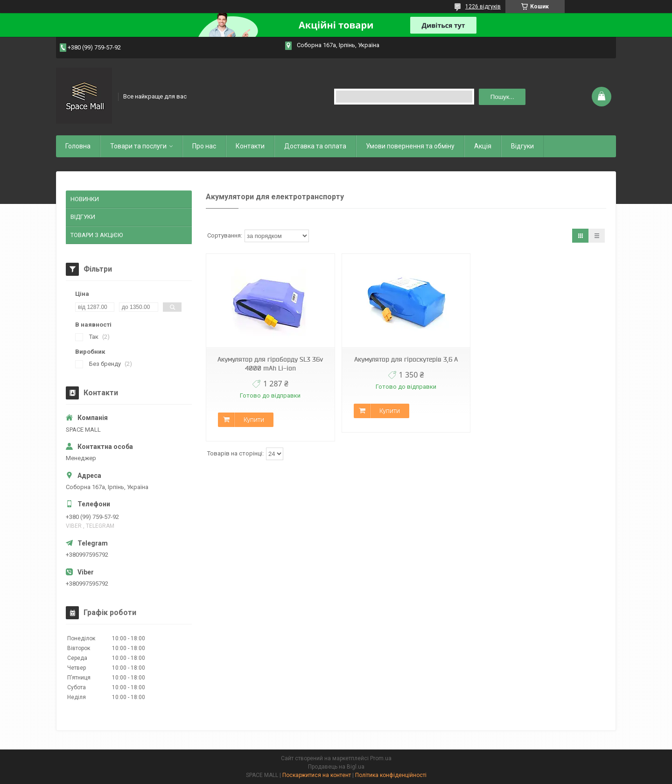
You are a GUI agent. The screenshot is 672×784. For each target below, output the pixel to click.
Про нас (204, 146)
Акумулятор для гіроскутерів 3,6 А (406, 359)
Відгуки (522, 146)
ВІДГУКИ (83, 217)
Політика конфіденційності (391, 775)
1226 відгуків (483, 7)
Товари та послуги (138, 146)
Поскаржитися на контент (317, 775)
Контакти (250, 146)
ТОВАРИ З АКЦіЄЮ (97, 235)
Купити (254, 420)
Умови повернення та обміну (410, 146)
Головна (78, 146)
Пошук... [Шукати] (502, 97)
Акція (483, 146)
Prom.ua (381, 758)
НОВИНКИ (85, 199)
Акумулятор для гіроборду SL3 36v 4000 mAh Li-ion (270, 364)
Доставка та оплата (315, 146)
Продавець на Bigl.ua (336, 767)
